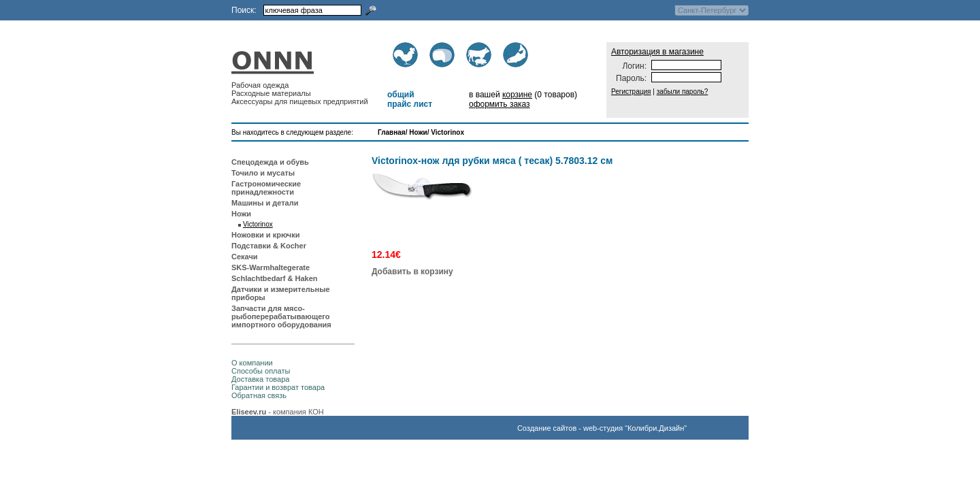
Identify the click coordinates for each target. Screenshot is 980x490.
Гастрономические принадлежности (266, 188)
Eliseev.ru (249, 412)
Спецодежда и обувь (270, 162)
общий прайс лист (410, 99)
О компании (252, 363)
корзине (517, 95)
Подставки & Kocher (269, 246)
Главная (392, 132)
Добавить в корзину (412, 272)
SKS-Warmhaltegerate (271, 267)
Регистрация (631, 92)
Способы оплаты (261, 371)
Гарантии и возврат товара (278, 387)
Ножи (418, 132)
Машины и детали (265, 203)
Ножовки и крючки (266, 235)
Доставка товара (260, 379)
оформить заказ (500, 104)
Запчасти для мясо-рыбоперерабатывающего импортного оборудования (281, 316)
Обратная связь (259, 395)
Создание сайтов (547, 428)
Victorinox (447, 132)
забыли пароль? (683, 92)
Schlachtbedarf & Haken (275, 278)
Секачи (245, 257)
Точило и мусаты (263, 173)
